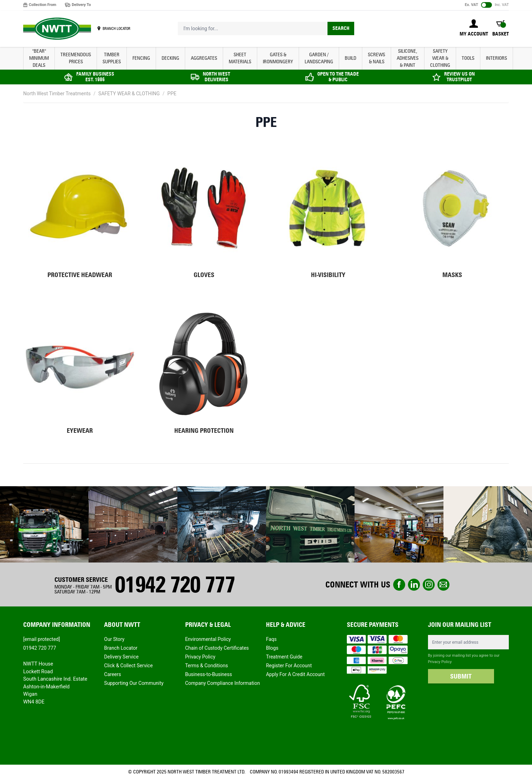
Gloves (204, 275)
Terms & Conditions (207, 666)
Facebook (399, 585)
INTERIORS (497, 58)
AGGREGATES (204, 58)
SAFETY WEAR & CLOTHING (440, 58)
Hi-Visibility (328, 275)
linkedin (414, 585)
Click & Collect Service (128, 666)
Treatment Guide (284, 657)
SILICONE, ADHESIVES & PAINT (408, 58)
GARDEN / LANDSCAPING (319, 58)
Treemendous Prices (76, 58)
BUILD (351, 58)
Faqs (271, 639)
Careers (112, 674)
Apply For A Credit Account (295, 674)
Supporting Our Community (134, 683)
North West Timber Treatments (57, 94)
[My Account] (474, 28)
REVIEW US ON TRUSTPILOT (459, 77)
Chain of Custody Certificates (217, 648)
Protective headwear (80, 275)
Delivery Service (121, 657)
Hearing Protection (204, 431)
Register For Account (289, 666)
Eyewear (80, 431)
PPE (172, 94)
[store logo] (57, 29)
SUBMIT (461, 676)
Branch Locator (121, 648)
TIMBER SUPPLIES (112, 58)
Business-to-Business (209, 674)
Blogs (272, 648)
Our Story (114, 639)
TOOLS (468, 58)
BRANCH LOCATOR (116, 28)
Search (341, 28)
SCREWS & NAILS (377, 58)
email (443, 585)
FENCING (141, 58)
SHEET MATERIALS (240, 58)
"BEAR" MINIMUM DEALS (39, 58)
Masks (452, 275)
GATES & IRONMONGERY (278, 58)
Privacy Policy (200, 657)
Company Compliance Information (223, 683)
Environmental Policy (208, 639)
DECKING (170, 58)
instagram (429, 585)
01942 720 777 (175, 584)
